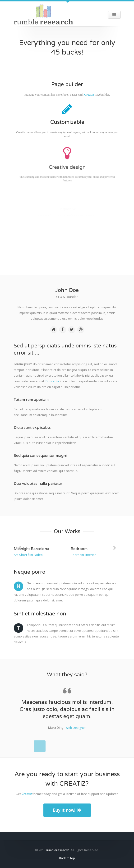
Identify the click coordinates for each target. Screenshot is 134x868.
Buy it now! (67, 810)
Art (16, 555)
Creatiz (89, 95)
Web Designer (76, 728)
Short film (26, 555)
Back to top (67, 858)
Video (39, 555)
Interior (91, 555)
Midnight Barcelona (31, 549)
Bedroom (79, 549)
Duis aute (52, 381)
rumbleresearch (58, 850)
